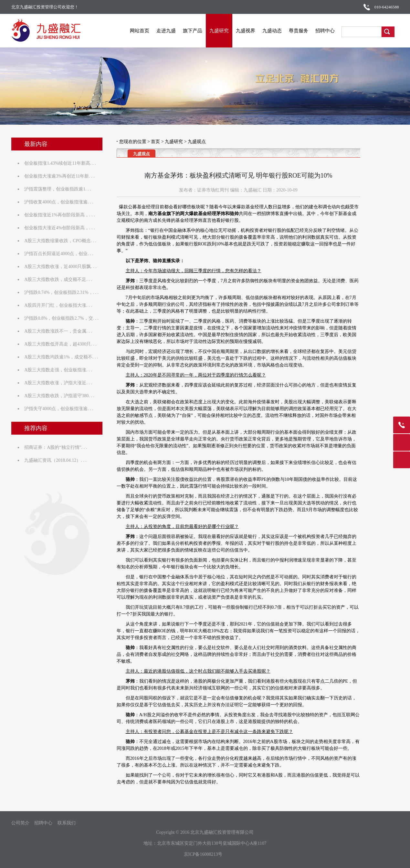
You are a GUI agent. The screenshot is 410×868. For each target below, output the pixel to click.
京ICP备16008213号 (203, 854)
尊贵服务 (303, 31)
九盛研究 (223, 31)
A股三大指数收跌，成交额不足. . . (60, 279)
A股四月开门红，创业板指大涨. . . (60, 305)
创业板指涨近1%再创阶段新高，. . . (61, 215)
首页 (155, 142)
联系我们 (67, 823)
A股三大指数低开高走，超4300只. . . (62, 344)
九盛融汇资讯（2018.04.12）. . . (57, 460)
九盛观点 (197, 142)
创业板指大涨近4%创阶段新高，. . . (61, 228)
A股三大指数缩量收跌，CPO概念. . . (62, 241)
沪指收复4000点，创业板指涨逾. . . (60, 202)
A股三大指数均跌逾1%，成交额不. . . (63, 357)
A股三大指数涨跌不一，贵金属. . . (60, 331)
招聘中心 (329, 31)
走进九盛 (170, 31)
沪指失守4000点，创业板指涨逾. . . (60, 409)
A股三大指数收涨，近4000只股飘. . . (62, 267)
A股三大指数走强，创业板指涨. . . (60, 370)
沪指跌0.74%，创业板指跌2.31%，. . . (63, 292)
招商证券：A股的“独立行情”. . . (57, 447)
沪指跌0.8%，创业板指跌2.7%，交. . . (63, 318)
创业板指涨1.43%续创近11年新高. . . (62, 163)
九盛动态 (276, 31)
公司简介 (20, 823)
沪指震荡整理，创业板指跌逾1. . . (59, 189)
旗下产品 (197, 31)
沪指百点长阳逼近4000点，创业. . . (60, 254)
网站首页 (144, 31)
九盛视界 (250, 31)
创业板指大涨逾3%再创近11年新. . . (61, 176)
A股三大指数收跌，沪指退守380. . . (61, 396)
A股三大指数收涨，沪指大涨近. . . (60, 383)
